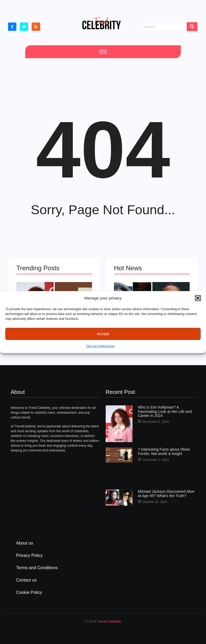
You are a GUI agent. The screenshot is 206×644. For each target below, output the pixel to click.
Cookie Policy (29, 592)
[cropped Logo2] (101, 23)
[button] (198, 298)
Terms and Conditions (37, 568)
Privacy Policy (30, 555)
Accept (103, 334)
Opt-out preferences (100, 346)
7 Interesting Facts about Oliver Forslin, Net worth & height (164, 451)
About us (25, 543)
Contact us (26, 580)
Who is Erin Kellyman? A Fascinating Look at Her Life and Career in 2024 (165, 412)
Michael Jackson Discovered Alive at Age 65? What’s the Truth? (166, 494)
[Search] (164, 27)
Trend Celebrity (109, 621)
